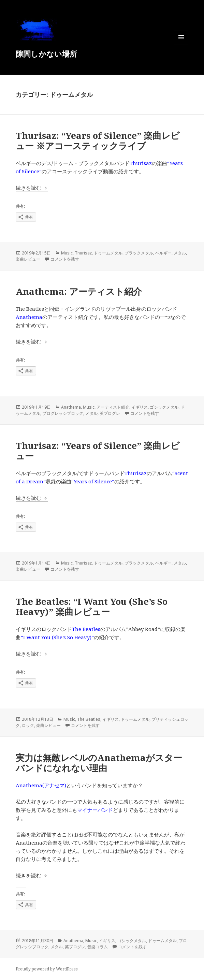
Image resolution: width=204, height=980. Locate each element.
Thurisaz (83, 253)
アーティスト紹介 (113, 407)
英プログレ (110, 413)
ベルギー (163, 253)
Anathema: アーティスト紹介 (79, 291)
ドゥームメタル (108, 253)
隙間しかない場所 (46, 54)
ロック (28, 725)
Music (67, 253)
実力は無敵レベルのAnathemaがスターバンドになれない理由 (99, 763)
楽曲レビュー (28, 259)
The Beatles (89, 719)
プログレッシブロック (63, 413)
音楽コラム (98, 947)
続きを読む (32, 188)
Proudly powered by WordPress (47, 969)
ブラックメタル (139, 253)
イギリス (140, 407)
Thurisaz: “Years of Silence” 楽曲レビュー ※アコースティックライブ (98, 141)
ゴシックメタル (164, 407)
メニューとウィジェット (181, 44)
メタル (180, 253)
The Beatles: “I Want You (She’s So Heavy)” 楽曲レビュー (92, 606)
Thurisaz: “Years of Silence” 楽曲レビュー (98, 451)
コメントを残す (65, 259)
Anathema (71, 407)
